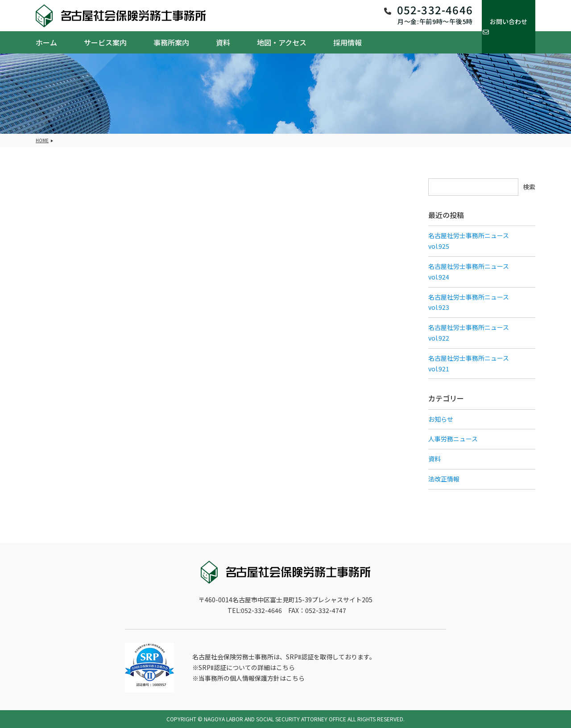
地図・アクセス (282, 42)
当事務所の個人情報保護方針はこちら (252, 678)
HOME (42, 140)
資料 (223, 42)
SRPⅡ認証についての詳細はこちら (247, 667)
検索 (529, 187)
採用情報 (348, 42)
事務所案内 (171, 42)
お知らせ (441, 419)
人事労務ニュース (453, 439)
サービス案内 (105, 42)
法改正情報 (444, 479)
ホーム (46, 42)
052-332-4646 (428, 10)
